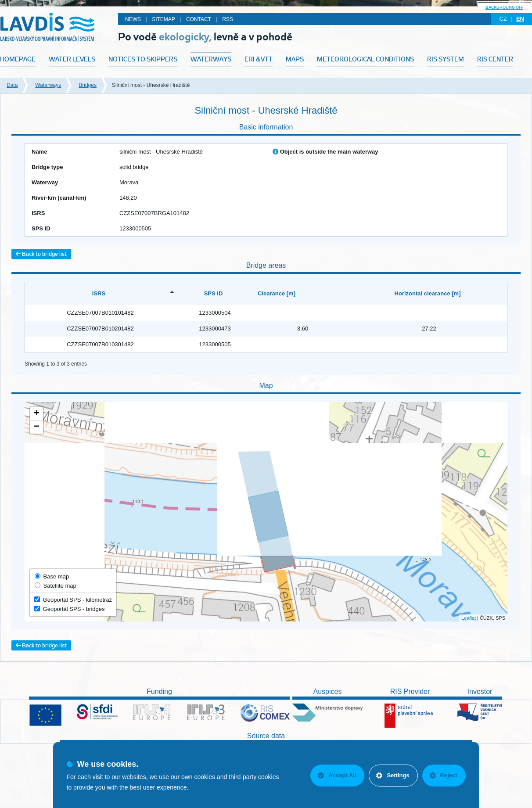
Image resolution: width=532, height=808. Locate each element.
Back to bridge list (41, 254)
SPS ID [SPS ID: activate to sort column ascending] (214, 293)
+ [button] (37, 414)
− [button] (37, 427)
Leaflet (469, 618)
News (133, 19)
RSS (228, 19)
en (520, 19)
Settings (393, 775)
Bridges (88, 85)
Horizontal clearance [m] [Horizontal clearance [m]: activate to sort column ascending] (428, 293)
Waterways (48, 85)
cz (503, 19)
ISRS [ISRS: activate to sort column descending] (99, 293)
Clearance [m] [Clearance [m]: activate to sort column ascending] (277, 293)
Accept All (337, 775)
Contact (199, 19)
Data (12, 85)
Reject (443, 775)
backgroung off (504, 7)
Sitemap (164, 19)
